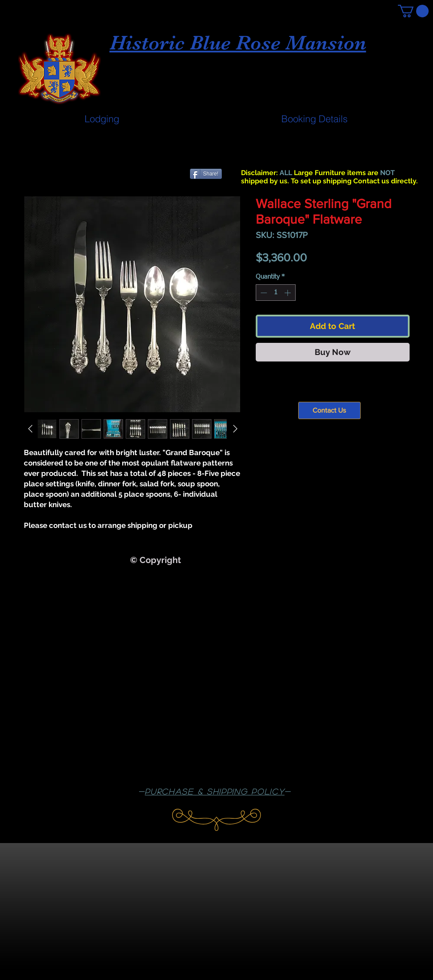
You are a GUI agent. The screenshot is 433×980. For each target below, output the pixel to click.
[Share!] (206, 174)
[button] (413, 11)
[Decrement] (263, 293)
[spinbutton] (275, 293)
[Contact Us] (329, 410)
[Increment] (288, 293)
